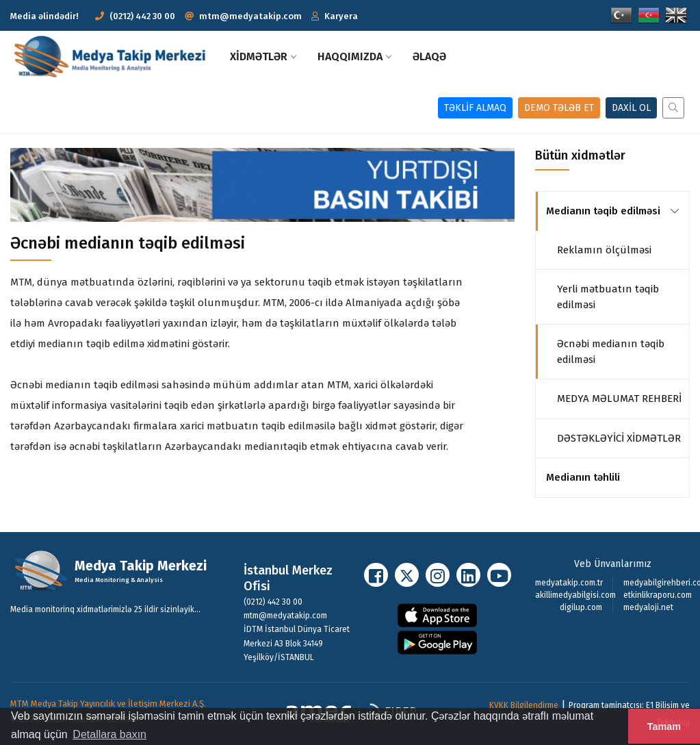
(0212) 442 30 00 (135, 16)
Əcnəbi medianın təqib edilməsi (611, 352)
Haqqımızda (354, 56)
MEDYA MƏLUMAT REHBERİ (619, 399)
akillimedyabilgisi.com (575, 595)
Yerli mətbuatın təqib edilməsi (608, 297)
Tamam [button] (664, 727)
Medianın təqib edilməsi (603, 211)
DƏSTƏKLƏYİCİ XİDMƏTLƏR (619, 438)
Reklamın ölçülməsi (604, 250)
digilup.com (581, 607)
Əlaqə (429, 56)
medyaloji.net (648, 607)
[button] (335, 16)
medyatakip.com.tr (569, 583)
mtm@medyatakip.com (250, 16)
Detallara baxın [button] (109, 734)
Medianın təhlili (583, 477)
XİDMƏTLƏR (263, 56)
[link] (675, 211)
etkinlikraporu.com (658, 595)
